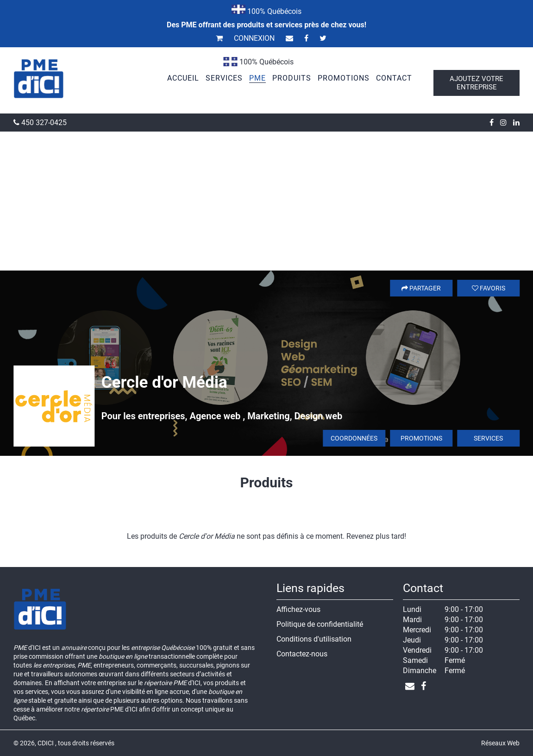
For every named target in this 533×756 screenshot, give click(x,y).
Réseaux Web (500, 743)
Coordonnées (354, 438)
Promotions (421, 438)
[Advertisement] (266, 201)
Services (488, 438)
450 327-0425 (40, 123)
